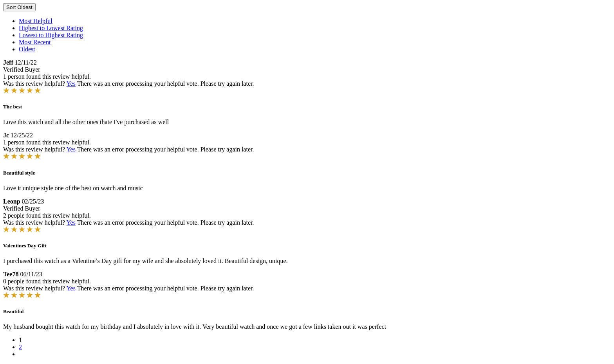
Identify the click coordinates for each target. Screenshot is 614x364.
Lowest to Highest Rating (51, 35)
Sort (19, 7)
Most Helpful (36, 21)
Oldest (27, 49)
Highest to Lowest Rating (51, 28)
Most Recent (35, 42)
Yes (71, 84)
